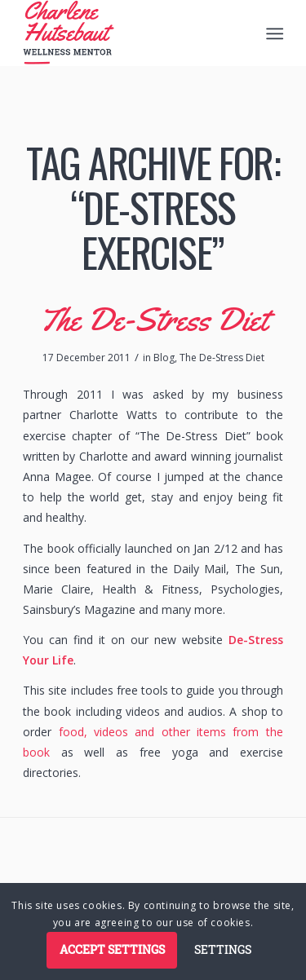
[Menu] (274, 33)
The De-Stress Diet (153, 319)
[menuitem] (274, 33)
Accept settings (112, 949)
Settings (223, 949)
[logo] (127, 33)
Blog (164, 358)
